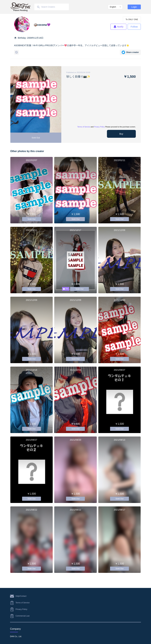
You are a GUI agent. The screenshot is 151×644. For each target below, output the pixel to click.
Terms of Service (84, 127)
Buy (121, 134)
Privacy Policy (99, 127)
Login (134, 7)
